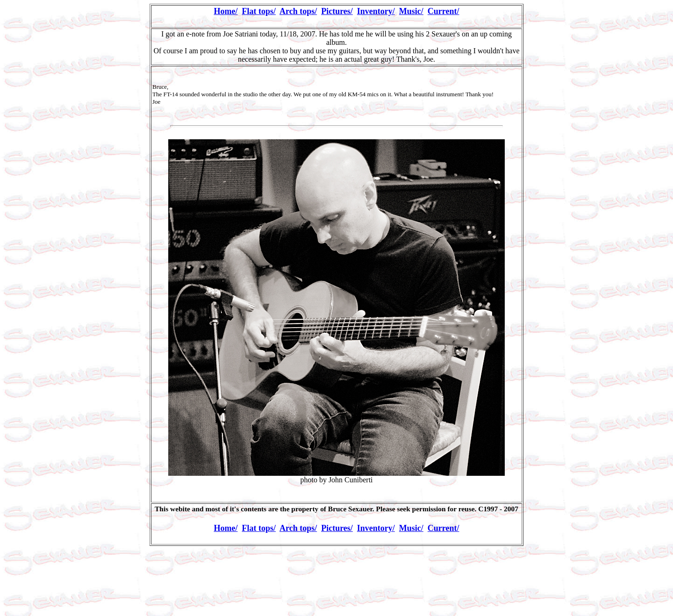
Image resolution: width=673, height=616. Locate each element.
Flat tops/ (259, 11)
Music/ (411, 11)
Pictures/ (337, 11)
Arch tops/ (298, 11)
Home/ (226, 11)
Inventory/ (376, 11)
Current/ (444, 11)
